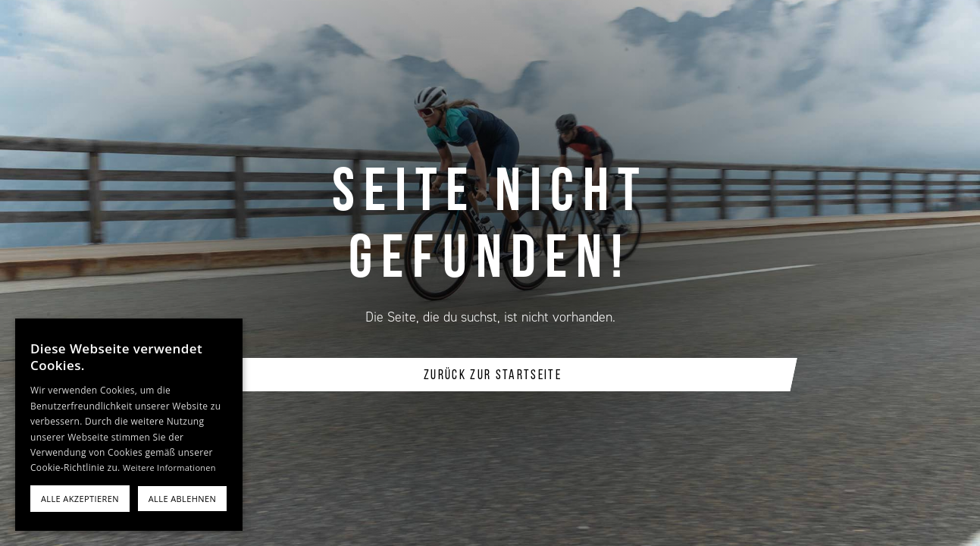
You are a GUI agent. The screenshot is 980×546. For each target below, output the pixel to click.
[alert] (129, 425)
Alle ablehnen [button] (182, 499)
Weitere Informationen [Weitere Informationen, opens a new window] (169, 468)
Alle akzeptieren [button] (80, 499)
